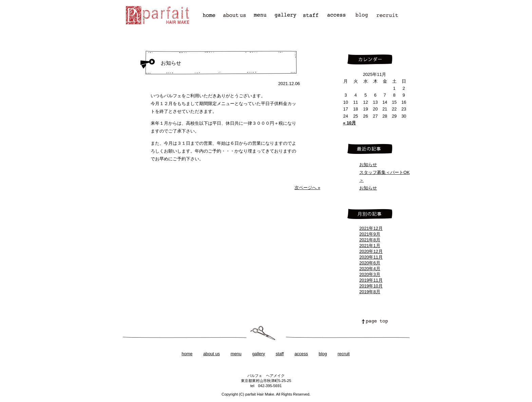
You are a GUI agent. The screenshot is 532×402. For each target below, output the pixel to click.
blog (323, 354)
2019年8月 (370, 292)
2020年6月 (370, 263)
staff (280, 354)
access (301, 354)
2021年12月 (371, 228)
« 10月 (349, 123)
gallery (259, 354)
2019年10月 (371, 286)
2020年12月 (371, 251)
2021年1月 (370, 246)
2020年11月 (371, 257)
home (187, 354)
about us (212, 354)
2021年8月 (370, 240)
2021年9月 (370, 234)
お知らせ (368, 165)
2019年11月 (371, 280)
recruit (344, 354)
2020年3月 (370, 274)
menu (236, 354)
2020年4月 (370, 269)
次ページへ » (307, 188)
